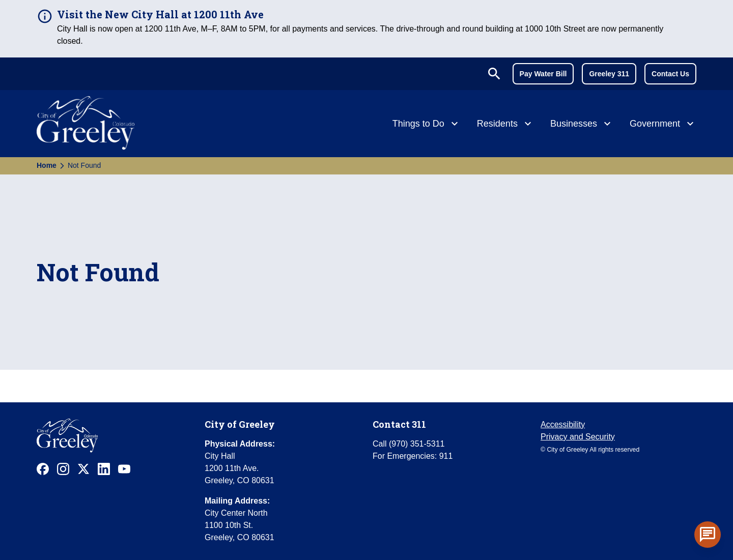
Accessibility (563, 424)
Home (47, 165)
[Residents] (505, 125)
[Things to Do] (427, 125)
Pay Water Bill (543, 74)
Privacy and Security (578, 437)
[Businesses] (582, 125)
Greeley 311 (609, 74)
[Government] (663, 125)
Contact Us (670, 74)
